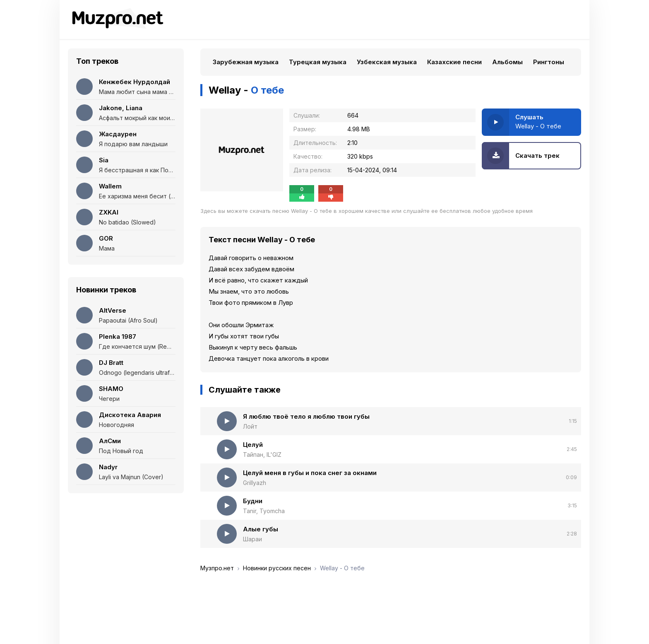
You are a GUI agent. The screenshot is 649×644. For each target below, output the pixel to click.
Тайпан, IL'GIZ (262, 455)
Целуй (253, 445)
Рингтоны (549, 62)
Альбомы (507, 62)
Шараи (252, 539)
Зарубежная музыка (246, 62)
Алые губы (261, 529)
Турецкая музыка (318, 62)
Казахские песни (454, 62)
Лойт (250, 426)
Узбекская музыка (387, 62)
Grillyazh (255, 483)
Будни (253, 501)
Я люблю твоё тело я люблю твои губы (306, 416)
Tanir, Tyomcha (264, 511)
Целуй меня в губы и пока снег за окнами (310, 473)
